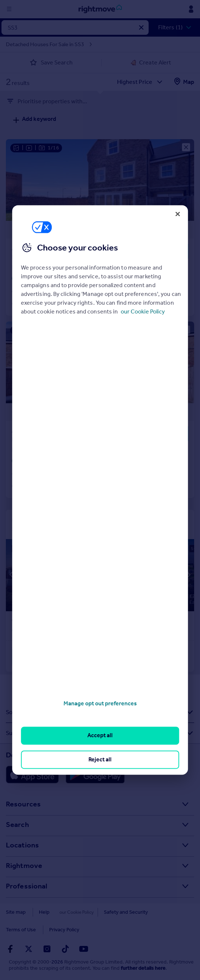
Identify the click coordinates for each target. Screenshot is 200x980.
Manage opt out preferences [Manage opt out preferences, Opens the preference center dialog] (100, 703)
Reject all (100, 759)
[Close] (178, 214)
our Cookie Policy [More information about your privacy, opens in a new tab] (143, 311)
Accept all (100, 736)
